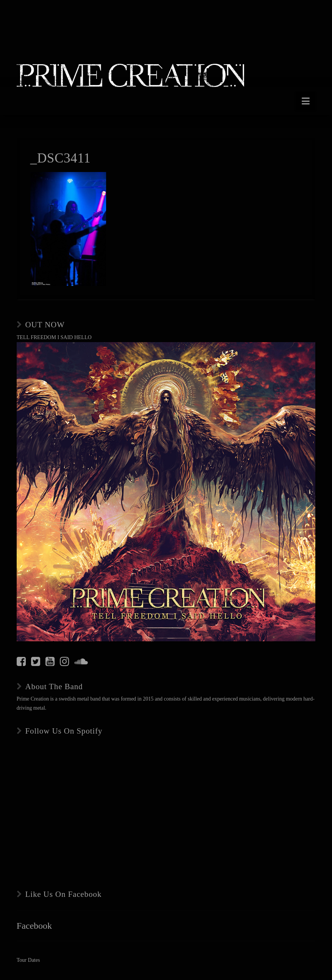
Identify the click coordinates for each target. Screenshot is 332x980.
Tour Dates (28, 960)
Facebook (34, 926)
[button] (306, 101)
